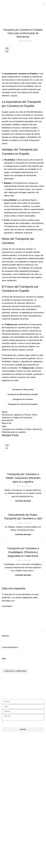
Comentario (8, 606)
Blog (5, 826)
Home (4, 21)
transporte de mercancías (23, 389)
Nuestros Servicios (11, 765)
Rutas (6, 779)
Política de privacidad (13, 817)
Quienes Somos (10, 770)
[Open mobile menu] (44, 4)
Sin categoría (14, 21)
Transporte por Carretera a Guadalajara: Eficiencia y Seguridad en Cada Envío (23, 552)
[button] (23, 784)
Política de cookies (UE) (14, 822)
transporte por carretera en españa (23, 404)
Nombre (6, 636)
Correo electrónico (10, 647)
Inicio (6, 761)
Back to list (7, 423)
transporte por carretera (23, 399)
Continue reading (23, 501)
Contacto (7, 830)
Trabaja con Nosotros (13, 774)
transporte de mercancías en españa (23, 394)
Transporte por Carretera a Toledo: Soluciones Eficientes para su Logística (23, 478)
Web (4, 659)
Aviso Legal (8, 813)
